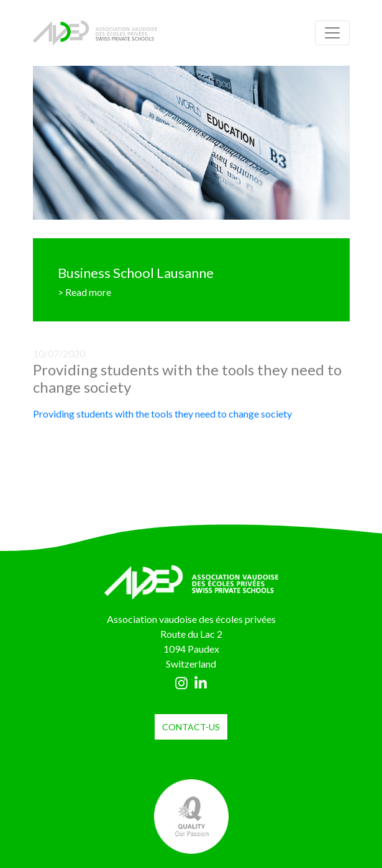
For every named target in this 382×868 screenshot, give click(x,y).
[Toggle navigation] (332, 33)
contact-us (191, 727)
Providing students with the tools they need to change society (162, 414)
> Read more (84, 292)
